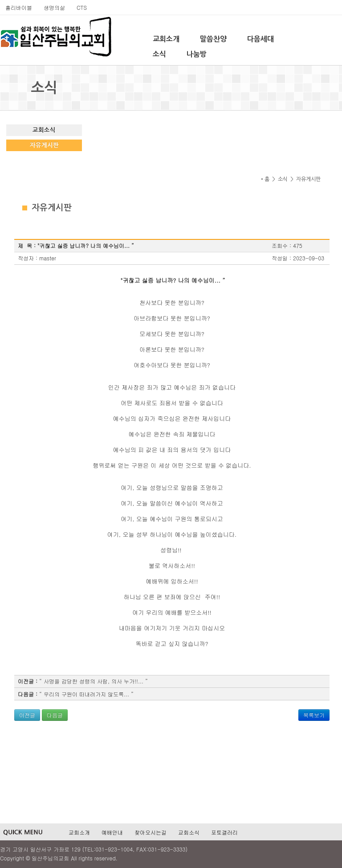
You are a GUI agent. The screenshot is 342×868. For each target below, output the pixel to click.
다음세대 (261, 39)
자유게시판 (44, 145)
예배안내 (112, 832)
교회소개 (166, 39)
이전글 (27, 715)
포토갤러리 (224, 832)
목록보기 (314, 715)
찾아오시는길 (151, 832)
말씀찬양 (213, 39)
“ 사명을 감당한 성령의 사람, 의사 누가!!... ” (94, 681)
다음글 (55, 715)
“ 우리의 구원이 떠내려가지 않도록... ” (86, 694)
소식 (159, 54)
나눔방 (197, 54)
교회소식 (44, 130)
